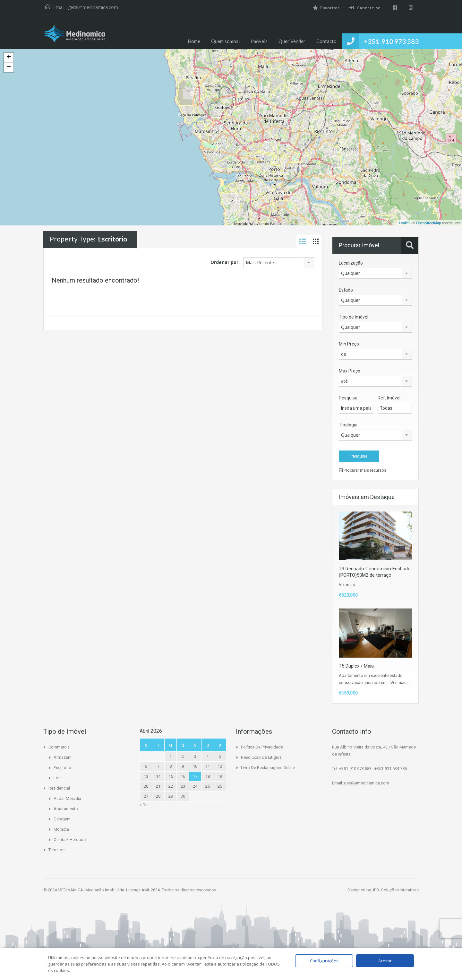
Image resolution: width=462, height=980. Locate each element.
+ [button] (9, 57)
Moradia (61, 829)
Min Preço (349, 344)
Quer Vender (292, 41)
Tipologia (348, 425)
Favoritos (326, 8)
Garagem (62, 819)
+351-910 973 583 (391, 41)
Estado (346, 290)
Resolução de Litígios (261, 757)
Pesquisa (348, 398)
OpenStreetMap (429, 223)
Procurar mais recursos (363, 470)
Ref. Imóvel (389, 398)
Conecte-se (365, 8)
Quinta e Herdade (70, 840)
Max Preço (350, 371)
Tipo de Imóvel (354, 317)
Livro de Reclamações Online (268, 768)
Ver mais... (348, 585)
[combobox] (279, 263)
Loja (58, 778)
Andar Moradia (67, 798)
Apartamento (66, 809)
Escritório (62, 768)
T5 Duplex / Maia (356, 666)
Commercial (60, 747)
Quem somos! (226, 41)
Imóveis (259, 41)
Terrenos (56, 850)
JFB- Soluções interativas (395, 890)
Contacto (326, 41)
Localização (351, 263)
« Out (144, 805)
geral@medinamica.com (93, 7)
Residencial (59, 788)
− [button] (9, 67)
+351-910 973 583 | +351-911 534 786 (373, 769)
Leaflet (404, 223)
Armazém (63, 757)
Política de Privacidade (262, 747)
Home (194, 41)
